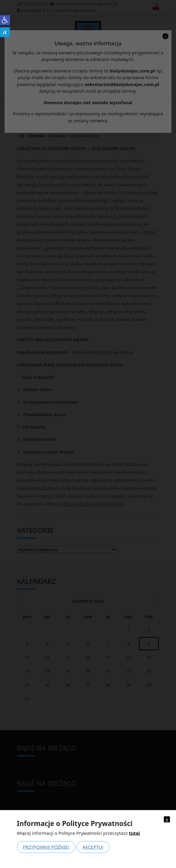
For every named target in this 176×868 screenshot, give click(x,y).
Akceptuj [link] (93, 847)
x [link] (167, 819)
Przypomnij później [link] (46, 847)
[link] (5, 20)
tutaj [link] (134, 833)
